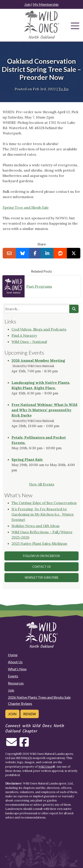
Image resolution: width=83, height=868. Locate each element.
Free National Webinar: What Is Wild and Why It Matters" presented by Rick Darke (44, 410)
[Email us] (12, 745)
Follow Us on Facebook (41, 556)
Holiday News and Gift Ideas (36, 526)
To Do (64, 89)
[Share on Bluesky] (23, 253)
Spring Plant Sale (27, 459)
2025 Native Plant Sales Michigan (39, 543)
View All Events (42, 484)
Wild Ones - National (29, 342)
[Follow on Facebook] (24, 745)
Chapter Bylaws (20, 703)
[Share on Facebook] (35, 253)
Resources (16, 683)
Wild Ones (45, 767)
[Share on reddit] (60, 253)
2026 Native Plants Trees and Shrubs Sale (39, 697)
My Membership (46, 4)
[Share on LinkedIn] (47, 253)
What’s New (17, 669)
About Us (15, 662)
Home (13, 655)
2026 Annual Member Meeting (38, 360)
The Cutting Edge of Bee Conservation (44, 503)
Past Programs (39, 286)
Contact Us (41, 567)
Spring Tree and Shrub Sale (26, 207)
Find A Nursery (24, 335)
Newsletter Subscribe (42, 577)
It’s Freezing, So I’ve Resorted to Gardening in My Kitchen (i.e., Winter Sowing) (43, 514)
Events (13, 676)
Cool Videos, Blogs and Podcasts (39, 329)
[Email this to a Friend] (9, 253)
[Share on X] (74, 253)
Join (27, 4)
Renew (30, 714)
